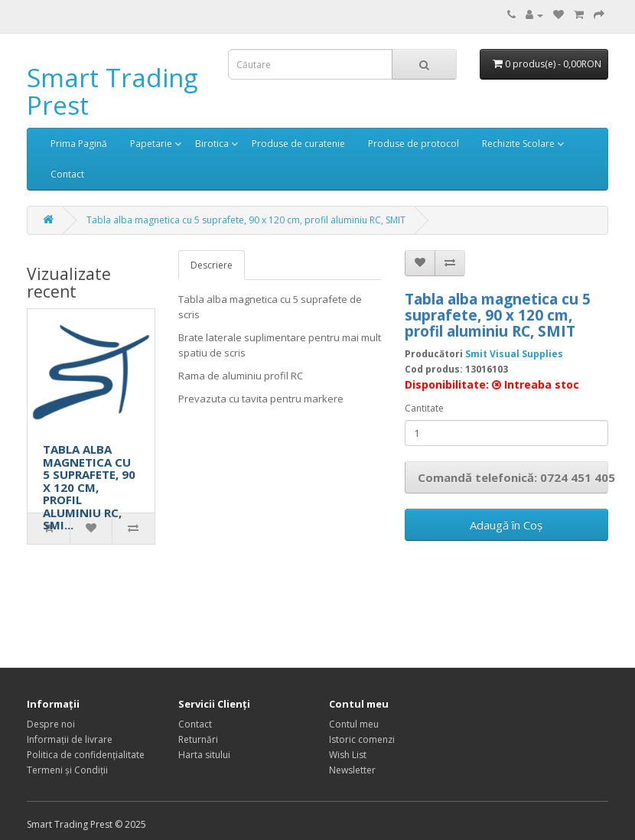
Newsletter (352, 770)
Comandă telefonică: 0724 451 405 (513, 477)
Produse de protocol (414, 143)
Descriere (212, 265)
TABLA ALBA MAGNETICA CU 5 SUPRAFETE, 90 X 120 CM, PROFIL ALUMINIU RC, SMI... (89, 487)
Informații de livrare (70, 739)
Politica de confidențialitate (86, 755)
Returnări (198, 739)
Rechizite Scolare (518, 143)
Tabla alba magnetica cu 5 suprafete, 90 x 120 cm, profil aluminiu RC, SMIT (246, 220)
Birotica (212, 143)
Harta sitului (204, 755)
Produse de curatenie (298, 143)
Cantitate (424, 408)
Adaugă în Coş (506, 525)
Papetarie (151, 143)
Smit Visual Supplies (514, 354)
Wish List (348, 755)
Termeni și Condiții (67, 770)
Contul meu (354, 724)
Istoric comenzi (362, 739)
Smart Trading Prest (112, 91)
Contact (67, 174)
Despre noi (51, 724)
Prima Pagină (79, 143)
